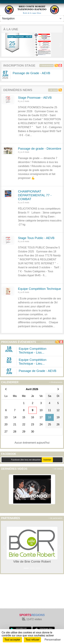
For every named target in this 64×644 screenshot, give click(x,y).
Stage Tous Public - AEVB (36, 238)
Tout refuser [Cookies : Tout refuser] (32, 640)
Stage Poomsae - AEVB (35, 98)
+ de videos (57, 469)
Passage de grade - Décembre (40, 149)
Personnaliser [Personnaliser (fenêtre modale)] (53, 640)
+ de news (53, 90)
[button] (4, 45)
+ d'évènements (47, 66)
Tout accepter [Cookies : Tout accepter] (12, 640)
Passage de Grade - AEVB (31, 73)
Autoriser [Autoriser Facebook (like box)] (47, 460)
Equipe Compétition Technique (40, 289)
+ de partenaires (55, 518)
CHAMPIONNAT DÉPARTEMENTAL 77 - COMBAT (35, 195)
